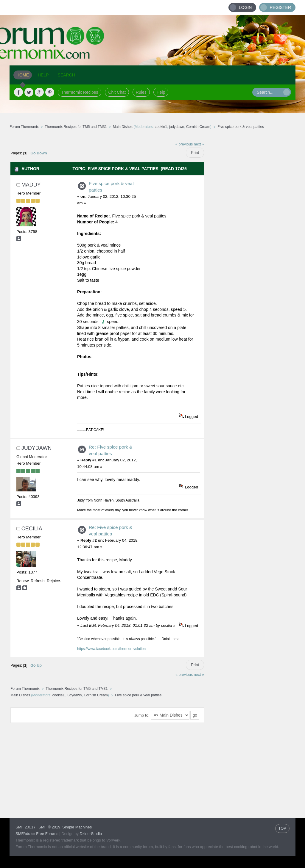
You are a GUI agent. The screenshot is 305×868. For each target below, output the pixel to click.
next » (199, 144)
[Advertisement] (250, 228)
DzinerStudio (91, 834)
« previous (184, 144)
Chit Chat (117, 92)
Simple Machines (77, 827)
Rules (141, 92)
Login (245, 7)
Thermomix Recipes (80, 92)
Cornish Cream (198, 127)
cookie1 (161, 127)
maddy (31, 185)
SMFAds (23, 834)
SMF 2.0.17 (25, 827)
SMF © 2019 (49, 827)
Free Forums (47, 834)
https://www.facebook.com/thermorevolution (111, 649)
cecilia (32, 529)
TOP (283, 828)
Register (280, 7)
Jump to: (142, 715)
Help (161, 92)
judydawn (177, 127)
